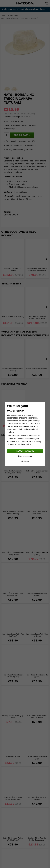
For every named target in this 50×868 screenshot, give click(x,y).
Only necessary (25, 456)
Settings (25, 461)
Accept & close (25, 451)
